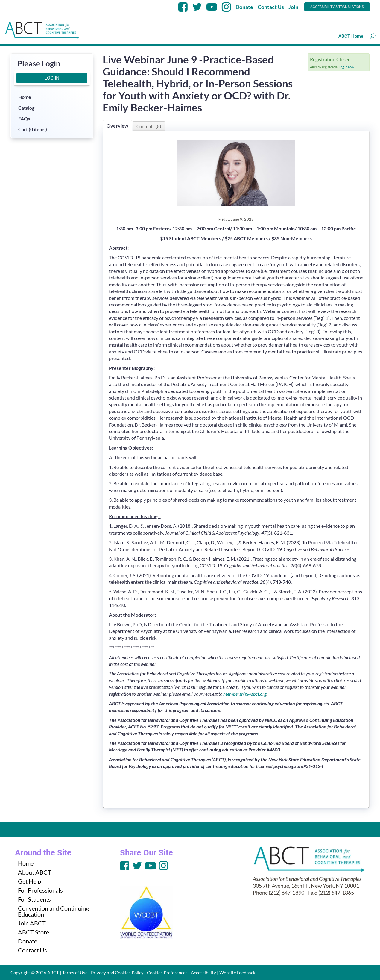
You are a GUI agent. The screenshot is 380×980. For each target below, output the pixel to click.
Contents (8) (149, 126)
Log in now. (347, 67)
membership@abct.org (245, 694)
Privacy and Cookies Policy (117, 973)
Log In (52, 78)
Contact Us (271, 7)
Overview (117, 126)
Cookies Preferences (167, 973)
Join (293, 7)
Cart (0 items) (33, 129)
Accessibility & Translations (337, 7)
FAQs (24, 118)
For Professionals (40, 890)
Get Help (29, 881)
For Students (34, 899)
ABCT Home (351, 36)
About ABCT (35, 872)
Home (25, 97)
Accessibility (203, 973)
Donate (244, 7)
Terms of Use (75, 973)
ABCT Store (34, 932)
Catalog (26, 108)
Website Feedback (237, 973)
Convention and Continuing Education (53, 911)
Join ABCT (32, 923)
